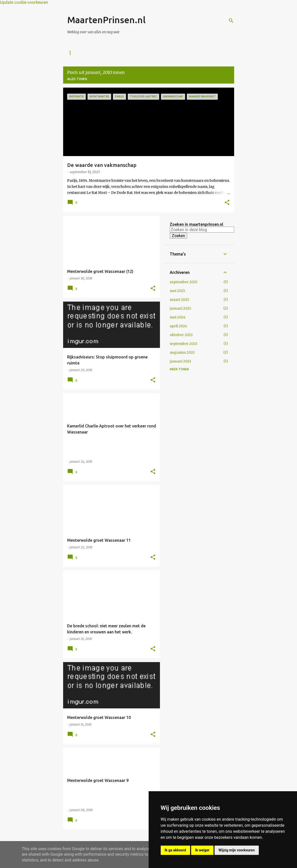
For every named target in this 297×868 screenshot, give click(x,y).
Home (72, 53)
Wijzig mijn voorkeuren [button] (237, 850)
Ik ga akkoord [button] (175, 850)
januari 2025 (181, 308)
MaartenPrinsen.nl (106, 20)
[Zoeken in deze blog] (202, 230)
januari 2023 (180, 361)
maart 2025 (180, 300)
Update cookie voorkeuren (24, 2)
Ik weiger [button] (202, 850)
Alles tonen (77, 79)
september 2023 (184, 344)
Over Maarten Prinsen (108, 53)
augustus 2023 (182, 352)
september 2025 (184, 282)
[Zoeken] (231, 21)
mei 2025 (178, 291)
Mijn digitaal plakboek (159, 53)
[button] (227, 203)
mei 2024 (178, 317)
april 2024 (178, 326)
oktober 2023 (181, 335)
